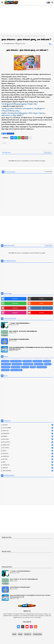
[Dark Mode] (52, 3)
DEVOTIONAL (10, 36)
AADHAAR (6, 361)
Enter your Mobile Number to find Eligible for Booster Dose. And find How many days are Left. (31, 348)
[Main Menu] (2, 2)
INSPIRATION (16, 367)
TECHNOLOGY (42, 367)
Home (3, 36)
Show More (49, 245)
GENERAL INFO (29, 364)
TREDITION (6, 370)
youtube (41, 313)
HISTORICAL (6, 367)
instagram (15, 313)
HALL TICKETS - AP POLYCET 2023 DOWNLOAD (23, 331)
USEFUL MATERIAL (17, 370)
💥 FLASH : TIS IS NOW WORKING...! (20, 323)
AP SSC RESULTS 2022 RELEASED (19, 339)
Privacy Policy (37, 634)
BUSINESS (48, 361)
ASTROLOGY (28, 361)
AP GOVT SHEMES (17, 361)
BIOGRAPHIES (38, 361)
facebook (15, 299)
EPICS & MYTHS (18, 364)
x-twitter (42, 299)
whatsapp (15, 303)
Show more (48, 152)
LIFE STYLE (26, 367)
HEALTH (49, 364)
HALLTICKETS (39, 364)
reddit (42, 303)
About (20, 634)
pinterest (15, 308)
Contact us (28, 634)
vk (42, 308)
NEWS (34, 367)
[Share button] (30, 138)
